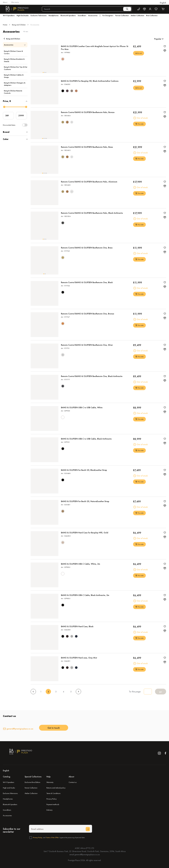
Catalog (7, 777)
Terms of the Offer (52, 838)
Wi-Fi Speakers (9, 782)
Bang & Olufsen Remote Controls (13, 92)
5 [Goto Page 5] (71, 692)
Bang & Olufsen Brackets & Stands (14, 60)
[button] (163, 3)
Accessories (7, 815)
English (163, 3)
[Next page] (78, 692)
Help (49, 777)
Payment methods (53, 804)
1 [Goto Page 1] (41, 692)
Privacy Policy (51, 799)
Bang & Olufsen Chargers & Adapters (15, 84)
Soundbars (7, 810)
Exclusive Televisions (10, 793)
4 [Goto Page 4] (63, 692)
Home (5, 25)
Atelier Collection (31, 793)
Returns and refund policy (56, 788)
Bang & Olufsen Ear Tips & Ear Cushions (16, 68)
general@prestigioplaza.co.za (20, 729)
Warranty (15, 2)
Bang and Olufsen (19, 25)
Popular (158, 39)
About (5, 2)
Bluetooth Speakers (10, 804)
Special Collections (33, 777)
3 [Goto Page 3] (56, 692)
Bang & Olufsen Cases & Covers (13, 52)
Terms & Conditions (53, 793)
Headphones (8, 799)
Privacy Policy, (38, 838)
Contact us (73, 782)
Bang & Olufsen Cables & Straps (14, 76)
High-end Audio (9, 788)
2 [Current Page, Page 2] (48, 692)
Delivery (49, 810)
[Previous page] (33, 692)
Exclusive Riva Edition (32, 782)
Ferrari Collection (31, 788)
